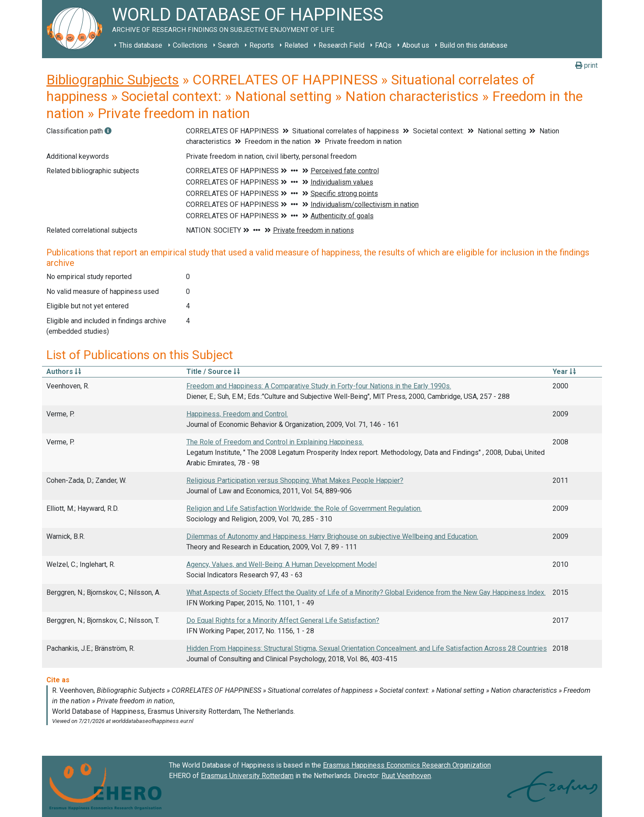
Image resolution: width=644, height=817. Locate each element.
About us (416, 45)
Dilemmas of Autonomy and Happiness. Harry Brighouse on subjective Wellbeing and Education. (332, 536)
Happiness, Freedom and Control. (237, 414)
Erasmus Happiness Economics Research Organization (407, 765)
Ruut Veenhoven (406, 776)
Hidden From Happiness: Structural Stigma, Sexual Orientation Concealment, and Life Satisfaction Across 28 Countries (367, 648)
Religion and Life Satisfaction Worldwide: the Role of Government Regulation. (304, 508)
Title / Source (213, 372)
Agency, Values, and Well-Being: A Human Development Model (282, 564)
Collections (190, 45)
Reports (262, 45)
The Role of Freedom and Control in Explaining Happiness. (275, 442)
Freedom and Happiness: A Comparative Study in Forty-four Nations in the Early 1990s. (319, 386)
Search (228, 45)
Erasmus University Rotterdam (247, 776)
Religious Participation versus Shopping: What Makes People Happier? (295, 480)
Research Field (341, 45)
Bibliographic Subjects (113, 80)
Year (564, 372)
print (586, 65)
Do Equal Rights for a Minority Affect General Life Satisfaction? (283, 620)
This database (141, 45)
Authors (64, 372)
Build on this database (474, 45)
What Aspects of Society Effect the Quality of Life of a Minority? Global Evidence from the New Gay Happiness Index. (366, 592)
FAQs (383, 45)
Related (296, 45)
